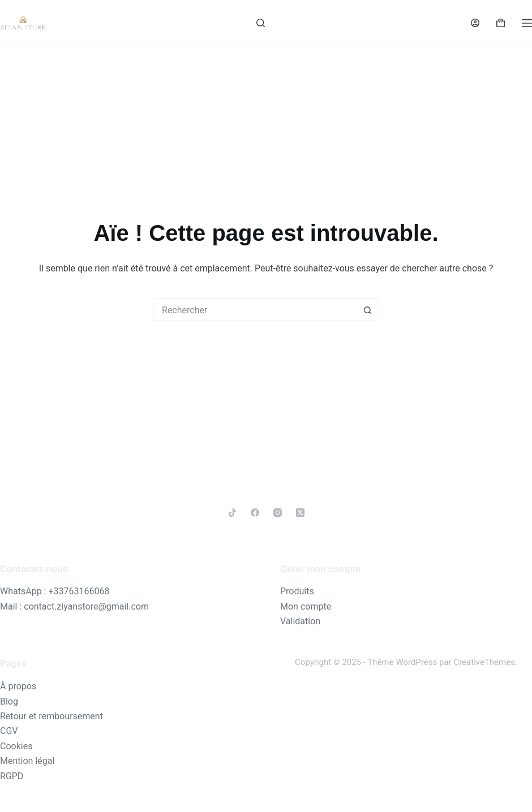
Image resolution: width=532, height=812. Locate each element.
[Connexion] (475, 23)
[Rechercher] (261, 23)
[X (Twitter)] (300, 513)
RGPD (12, 776)
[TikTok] (232, 513)
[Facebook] (255, 513)
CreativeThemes (484, 662)
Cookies (16, 746)
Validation (300, 621)
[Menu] (527, 23)
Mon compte (306, 606)
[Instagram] (278, 513)
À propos (18, 686)
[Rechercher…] (255, 310)
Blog (9, 701)
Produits (297, 591)
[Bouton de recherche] (368, 310)
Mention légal (27, 761)
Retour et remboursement (52, 716)
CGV (9, 731)
